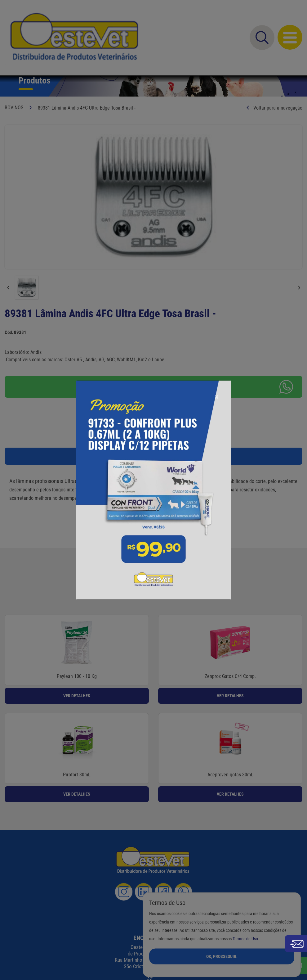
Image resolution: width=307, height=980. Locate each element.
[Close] (217, 381)
